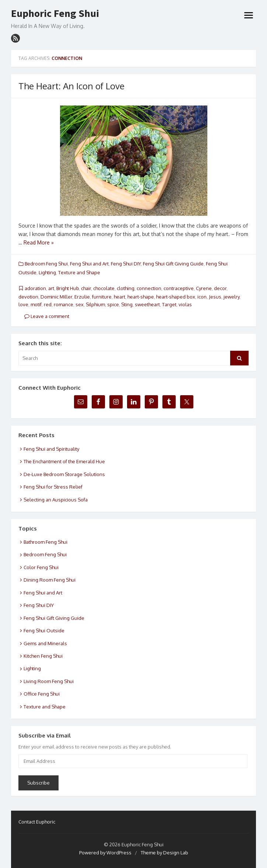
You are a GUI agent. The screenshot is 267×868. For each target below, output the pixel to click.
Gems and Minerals (45, 643)
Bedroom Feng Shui (46, 264)
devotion (28, 297)
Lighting (47, 272)
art (51, 288)
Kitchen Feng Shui (43, 656)
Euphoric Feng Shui (55, 14)
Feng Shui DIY (126, 264)
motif (36, 304)
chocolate (104, 288)
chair (86, 288)
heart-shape (141, 297)
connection (149, 288)
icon (202, 297)
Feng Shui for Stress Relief (53, 487)
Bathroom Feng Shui (45, 542)
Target (169, 304)
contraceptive (179, 288)
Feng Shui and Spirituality (51, 449)
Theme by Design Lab (164, 853)
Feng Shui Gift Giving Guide (173, 264)
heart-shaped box (176, 297)
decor (220, 288)
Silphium (95, 304)
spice (113, 304)
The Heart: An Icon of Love (71, 86)
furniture (102, 297)
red (48, 304)
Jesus (215, 297)
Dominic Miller (56, 297)
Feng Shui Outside (44, 631)
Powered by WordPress (105, 853)
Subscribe (38, 783)
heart (120, 297)
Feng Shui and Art (89, 264)
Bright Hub (68, 288)
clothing (126, 288)
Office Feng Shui (42, 694)
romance (64, 304)
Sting (127, 304)
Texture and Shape (79, 272)
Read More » (39, 242)
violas (185, 304)
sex (80, 304)
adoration (35, 288)
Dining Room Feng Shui (50, 580)
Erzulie (82, 297)
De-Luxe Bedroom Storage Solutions (64, 474)
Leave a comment (47, 316)
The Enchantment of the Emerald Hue (64, 461)
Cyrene (204, 288)
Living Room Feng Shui (49, 681)
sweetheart (147, 304)
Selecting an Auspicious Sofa (56, 500)
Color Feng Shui (41, 567)
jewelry (231, 297)
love (23, 304)
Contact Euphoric (37, 822)
